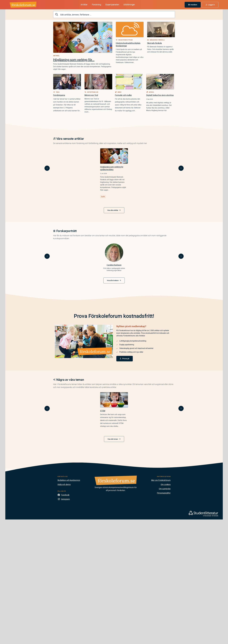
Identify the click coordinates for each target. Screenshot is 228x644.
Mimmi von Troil (91, 95)
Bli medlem (193, 5)
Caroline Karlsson (114, 265)
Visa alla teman (113, 439)
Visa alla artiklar (113, 210)
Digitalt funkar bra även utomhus (160, 95)
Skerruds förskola (155, 43)
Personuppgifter (164, 493)
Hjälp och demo (64, 484)
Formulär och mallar (123, 95)
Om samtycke (165, 489)
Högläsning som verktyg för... (74, 60)
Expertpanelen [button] (112, 5)
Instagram (65, 499)
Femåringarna (59, 95)
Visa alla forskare (113, 280)
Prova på (126, 359)
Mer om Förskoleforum (161, 480)
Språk (103, 196)
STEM (103, 411)
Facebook (65, 495)
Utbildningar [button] (129, 5)
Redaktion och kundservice (69, 480)
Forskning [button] (96, 5)
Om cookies (166, 484)
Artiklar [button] (84, 5)
